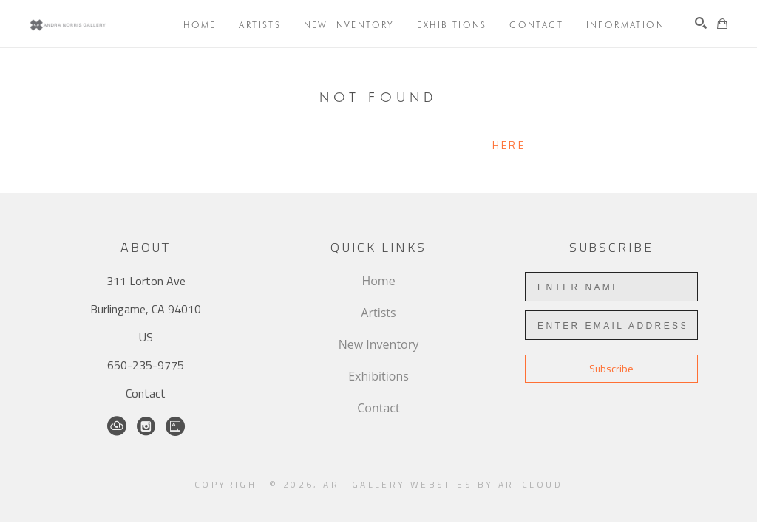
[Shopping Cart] (722, 24)
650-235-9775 (146, 365)
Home (378, 281)
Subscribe (611, 368)
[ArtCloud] (117, 426)
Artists (378, 313)
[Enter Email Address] (611, 325)
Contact (146, 393)
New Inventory (379, 344)
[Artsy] (175, 426)
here (509, 144)
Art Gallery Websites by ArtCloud (443, 484)
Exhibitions (378, 376)
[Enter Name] (611, 287)
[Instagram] (146, 426)
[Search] (701, 23)
